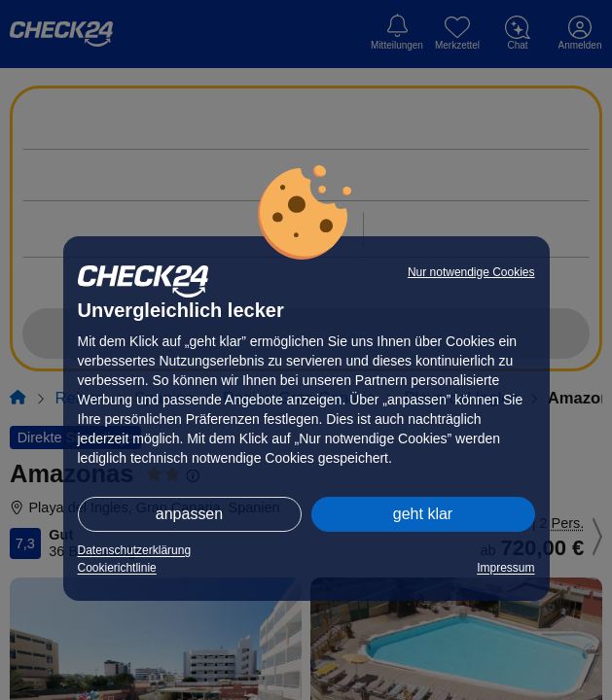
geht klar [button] (423, 514)
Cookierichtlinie (117, 568)
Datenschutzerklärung (135, 550)
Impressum (505, 568)
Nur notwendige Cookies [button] (471, 272)
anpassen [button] (189, 514)
